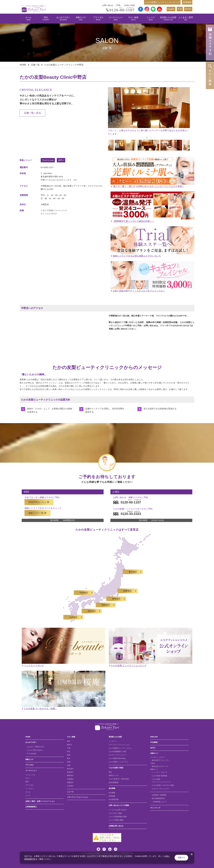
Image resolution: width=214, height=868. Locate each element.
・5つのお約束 (31, 754)
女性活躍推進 (114, 782)
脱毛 (27, 782)
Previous (106, 145)
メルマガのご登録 (115, 813)
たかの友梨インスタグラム (118, 762)
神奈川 (69, 745)
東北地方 (70, 769)
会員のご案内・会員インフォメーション (40, 801)
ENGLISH (154, 737)
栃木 (69, 758)
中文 (180, 9)
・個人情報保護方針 (158, 798)
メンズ (28, 795)
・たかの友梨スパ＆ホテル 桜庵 (162, 785)
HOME (23, 65)
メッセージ (113, 741)
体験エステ (81, 18)
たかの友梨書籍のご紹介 (118, 752)
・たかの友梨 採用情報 (159, 776)
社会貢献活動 (114, 799)
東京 (69, 741)
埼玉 (69, 752)
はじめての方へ (63, 18)
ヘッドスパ (29, 789)
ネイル (28, 792)
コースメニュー (116, 18)
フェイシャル (30, 775)
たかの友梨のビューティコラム (120, 748)
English (171, 9)
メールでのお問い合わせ (118, 810)
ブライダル (98, 18)
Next (192, 145)
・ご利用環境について (158, 802)
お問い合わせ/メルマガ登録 (119, 805)
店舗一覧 (35, 65)
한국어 (188, 9)
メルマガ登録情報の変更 (118, 817)
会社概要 (112, 793)
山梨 (69, 765)
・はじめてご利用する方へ (35, 747)
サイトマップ (155, 808)
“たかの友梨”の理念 (116, 768)
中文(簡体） (155, 742)
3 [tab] (151, 138)
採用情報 (187, 2)
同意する (181, 858)
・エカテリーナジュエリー (160, 789)
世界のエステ (114, 776)
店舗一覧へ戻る (32, 113)
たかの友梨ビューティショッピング (162, 2)
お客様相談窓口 (31, 807)
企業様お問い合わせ (116, 826)
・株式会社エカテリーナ (159, 766)
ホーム (28, 18)
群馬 (69, 755)
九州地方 (70, 786)
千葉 (69, 748)
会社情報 (112, 788)
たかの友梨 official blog (117, 758)
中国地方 (70, 779)
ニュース (151, 18)
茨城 (69, 762)
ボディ (28, 778)
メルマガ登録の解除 (116, 820)
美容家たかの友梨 (168, 18)
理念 (46, 18)
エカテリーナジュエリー (118, 755)
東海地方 (70, 772)
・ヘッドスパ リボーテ (159, 772)
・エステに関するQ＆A (34, 750)
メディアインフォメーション (78, 797)
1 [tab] (143, 138)
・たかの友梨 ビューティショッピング (160, 780)
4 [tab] (155, 138)
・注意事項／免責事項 (158, 795)
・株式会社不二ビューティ (160, 760)
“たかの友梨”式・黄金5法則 (119, 779)
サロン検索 (133, 18)
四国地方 (70, 782)
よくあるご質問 (186, 18)
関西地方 (70, 776)
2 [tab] (147, 138)
